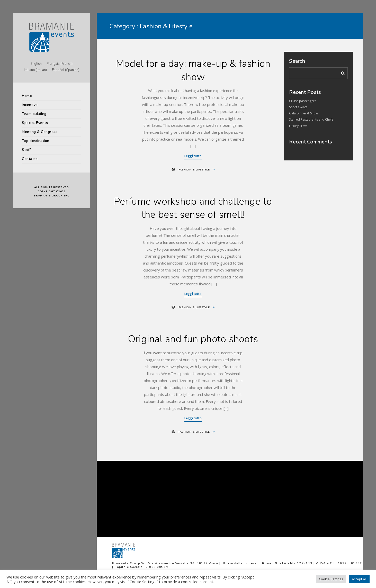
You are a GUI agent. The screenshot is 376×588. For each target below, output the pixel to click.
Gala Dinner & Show (303, 113)
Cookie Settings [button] (331, 579)
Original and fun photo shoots (193, 339)
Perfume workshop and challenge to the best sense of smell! (193, 208)
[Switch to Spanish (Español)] (66, 70)
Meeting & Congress (40, 132)
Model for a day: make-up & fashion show (193, 70)
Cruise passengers (303, 101)
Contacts (30, 159)
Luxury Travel (299, 126)
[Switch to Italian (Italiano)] (35, 70)
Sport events (298, 107)
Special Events (35, 123)
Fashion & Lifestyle (194, 170)
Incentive (30, 105)
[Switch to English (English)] (36, 64)
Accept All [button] (359, 579)
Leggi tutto (193, 156)
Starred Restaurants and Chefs (311, 119)
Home (27, 96)
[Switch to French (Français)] (60, 64)
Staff (26, 150)
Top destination (36, 141)
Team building (34, 114)
